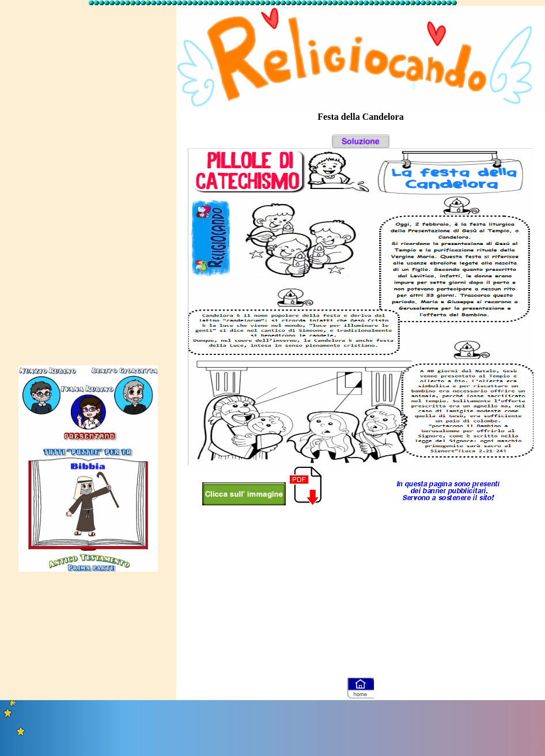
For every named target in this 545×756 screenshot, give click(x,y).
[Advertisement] (88, 180)
